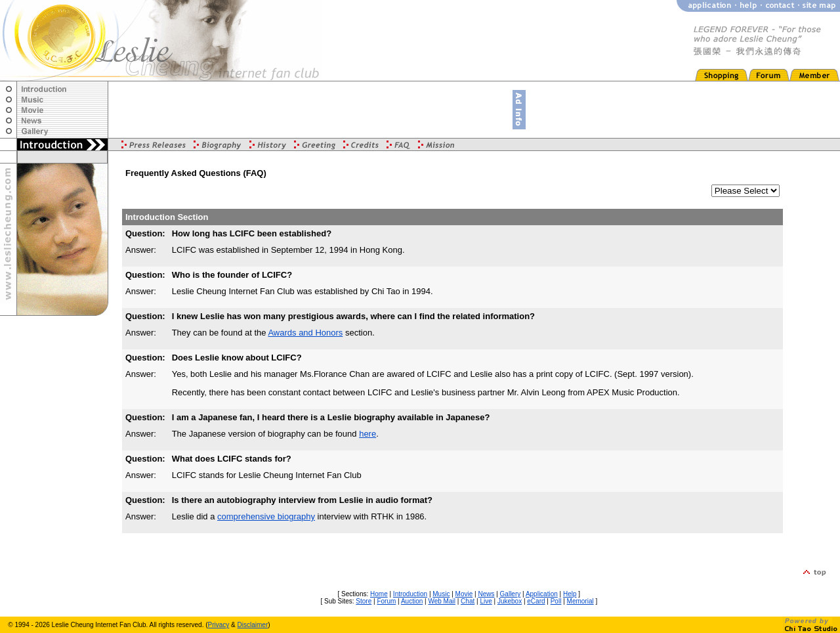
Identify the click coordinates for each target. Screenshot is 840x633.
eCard (536, 601)
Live (486, 601)
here (367, 434)
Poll (556, 601)
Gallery (511, 594)
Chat (468, 601)
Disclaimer (253, 625)
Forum (386, 601)
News (486, 594)
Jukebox (510, 601)
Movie (464, 594)
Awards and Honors (305, 333)
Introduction (410, 594)
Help (570, 594)
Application (542, 594)
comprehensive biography (266, 516)
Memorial (580, 601)
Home (379, 594)
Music (441, 594)
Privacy (219, 625)
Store (364, 601)
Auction (412, 601)
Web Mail (442, 601)
